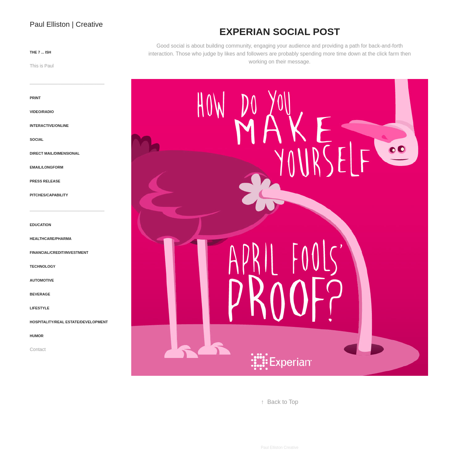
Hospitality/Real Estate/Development (69, 322)
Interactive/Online (49, 126)
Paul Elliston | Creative (66, 24)
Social (37, 139)
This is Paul (42, 66)
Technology (43, 266)
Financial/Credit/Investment (59, 253)
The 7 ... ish (40, 52)
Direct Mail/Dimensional (55, 153)
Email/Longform (46, 167)
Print (35, 98)
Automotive (42, 280)
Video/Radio (42, 112)
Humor (37, 336)
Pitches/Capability (49, 195)
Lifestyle (40, 308)
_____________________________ (67, 82)
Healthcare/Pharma (51, 239)
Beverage (40, 294)
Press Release (45, 181)
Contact (38, 349)
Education (40, 225)
